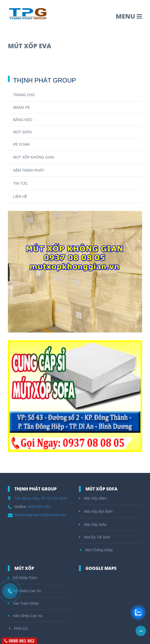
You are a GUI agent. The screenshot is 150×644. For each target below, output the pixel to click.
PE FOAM (21, 144)
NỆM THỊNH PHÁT (29, 170)
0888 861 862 (19, 641)
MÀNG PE (22, 107)
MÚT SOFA (22, 132)
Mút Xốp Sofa (93, 525)
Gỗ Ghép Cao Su (25, 591)
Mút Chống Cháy (97, 550)
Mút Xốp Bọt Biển (96, 511)
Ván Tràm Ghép (23, 603)
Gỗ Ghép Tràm (23, 578)
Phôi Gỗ (18, 629)
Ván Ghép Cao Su (25, 616)
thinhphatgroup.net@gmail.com (40, 515)
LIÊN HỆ (20, 197)
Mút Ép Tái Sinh (94, 537)
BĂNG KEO (23, 120)
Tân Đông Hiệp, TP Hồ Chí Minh (41, 498)
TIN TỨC (20, 183)
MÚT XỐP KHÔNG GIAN (34, 157)
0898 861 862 (39, 507)
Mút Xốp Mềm (93, 498)
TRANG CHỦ (24, 95)
